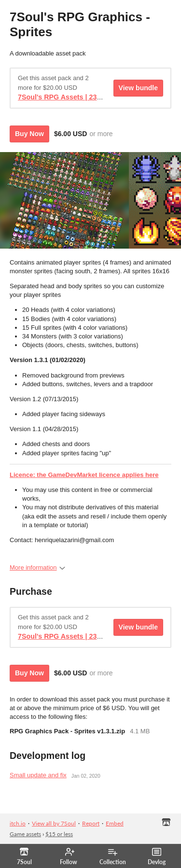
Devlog (157, 856)
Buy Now (29, 134)
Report (91, 823)
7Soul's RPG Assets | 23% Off (66, 97)
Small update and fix (38, 775)
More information (37, 567)
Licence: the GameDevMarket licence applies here (84, 475)
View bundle (138, 88)
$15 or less (59, 834)
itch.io (18, 823)
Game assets (25, 834)
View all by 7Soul (54, 823)
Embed (115, 823)
